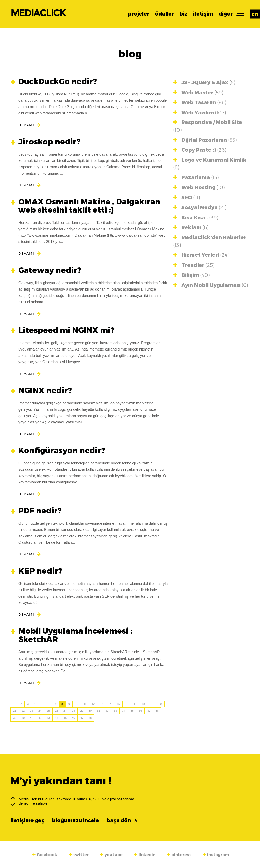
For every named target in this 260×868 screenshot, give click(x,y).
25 (48, 711)
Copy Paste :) (200, 150)
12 (93, 704)
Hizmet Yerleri (201, 255)
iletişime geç (28, 820)
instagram (216, 855)
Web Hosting (199, 187)
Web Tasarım (200, 102)
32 (107, 711)
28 (73, 711)
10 (77, 704)
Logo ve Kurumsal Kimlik (210, 164)
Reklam (191, 227)
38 (157, 711)
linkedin (145, 855)
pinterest (179, 855)
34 (124, 711)
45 (65, 718)
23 (31, 711)
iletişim (203, 14)
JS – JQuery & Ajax (204, 82)
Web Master (198, 92)
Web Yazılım (200, 112)
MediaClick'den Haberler (210, 241)
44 (57, 718)
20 (160, 704)
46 (73, 718)
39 (15, 718)
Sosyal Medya (200, 207)
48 (90, 718)
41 (31, 718)
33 (115, 711)
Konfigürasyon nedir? (58, 451)
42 (40, 718)
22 (23, 711)
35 (132, 711)
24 (40, 711)
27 (65, 711)
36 (140, 711)
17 (135, 704)
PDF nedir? (36, 511)
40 (23, 718)
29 (82, 711)
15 (118, 704)
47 (82, 718)
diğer (226, 14)
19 (152, 704)
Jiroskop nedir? (46, 142)
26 (57, 711)
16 (127, 704)
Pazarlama (196, 177)
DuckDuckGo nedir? (54, 81)
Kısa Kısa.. (196, 217)
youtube (111, 855)
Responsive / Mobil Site (208, 126)
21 (15, 711)
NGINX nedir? (41, 391)
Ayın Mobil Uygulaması (210, 285)
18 (143, 704)
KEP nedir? (36, 571)
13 (102, 704)
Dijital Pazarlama (205, 140)
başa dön (122, 820)
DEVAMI (26, 125)
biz (184, 14)
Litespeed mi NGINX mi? (63, 330)
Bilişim (191, 275)
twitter (79, 855)
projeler (139, 14)
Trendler (194, 265)
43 (48, 718)
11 (85, 704)
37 (149, 711)
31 (99, 711)
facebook (45, 855)
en (255, 14)
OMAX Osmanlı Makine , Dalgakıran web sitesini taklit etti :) (86, 206)
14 (110, 704)
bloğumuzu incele (76, 820)
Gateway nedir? (46, 270)
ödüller (164, 14)
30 (90, 711)
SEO (186, 197)
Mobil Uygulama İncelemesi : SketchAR (71, 635)
